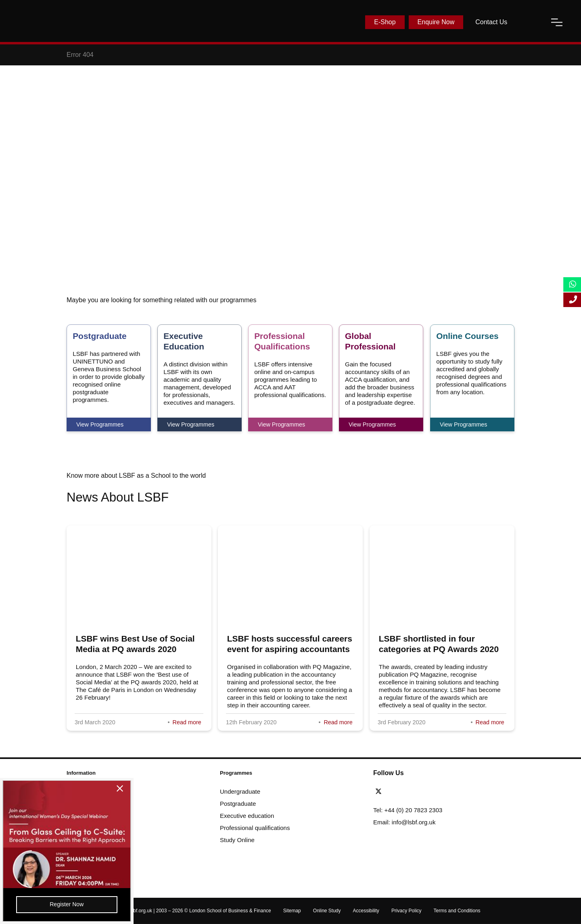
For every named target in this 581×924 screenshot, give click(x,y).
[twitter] (380, 792)
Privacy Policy (406, 911)
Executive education (247, 816)
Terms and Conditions (457, 911)
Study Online (237, 840)
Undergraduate (240, 791)
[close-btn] (101, 790)
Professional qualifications (255, 828)
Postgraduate (238, 804)
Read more (187, 722)
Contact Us (491, 22)
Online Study (327, 911)
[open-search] (529, 22)
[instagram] (424, 792)
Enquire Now (436, 22)
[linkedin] (404, 792)
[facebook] (393, 792)
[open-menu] (557, 22)
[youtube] (415, 792)
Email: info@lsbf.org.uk (404, 822)
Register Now (58, 903)
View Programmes (100, 424)
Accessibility (366, 911)
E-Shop (385, 22)
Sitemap (292, 911)
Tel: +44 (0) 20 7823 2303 (408, 810)
